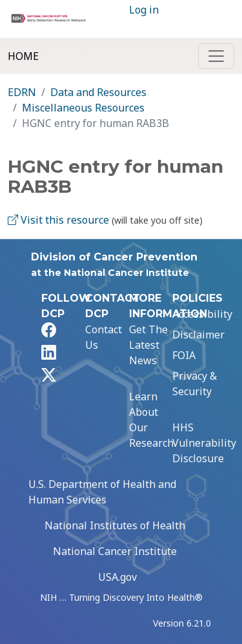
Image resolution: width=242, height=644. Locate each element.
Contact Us (104, 337)
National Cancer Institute (115, 551)
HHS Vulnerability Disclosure (204, 443)
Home (23, 56)
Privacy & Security (195, 384)
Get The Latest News (148, 345)
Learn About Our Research (151, 420)
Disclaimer (198, 335)
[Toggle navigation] (216, 56)
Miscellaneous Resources (83, 108)
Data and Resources (98, 92)
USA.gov (117, 577)
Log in (144, 10)
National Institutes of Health (115, 525)
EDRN (22, 92)
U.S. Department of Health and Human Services (102, 492)
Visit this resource (58, 220)
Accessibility (202, 314)
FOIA (184, 355)
